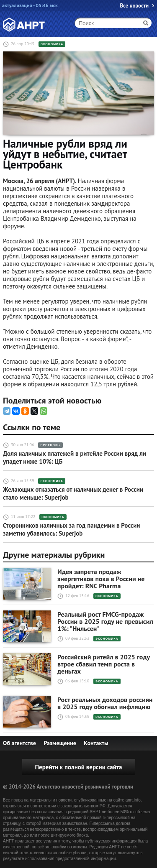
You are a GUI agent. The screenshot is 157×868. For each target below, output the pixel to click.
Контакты (96, 743)
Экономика (52, 44)
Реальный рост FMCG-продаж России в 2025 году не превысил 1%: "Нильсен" (105, 622)
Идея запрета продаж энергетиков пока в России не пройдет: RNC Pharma (101, 579)
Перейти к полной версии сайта (78, 767)
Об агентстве (19, 743)
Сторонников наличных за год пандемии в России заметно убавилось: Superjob (71, 529)
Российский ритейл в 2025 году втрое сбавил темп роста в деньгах (104, 664)
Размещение (60, 743)
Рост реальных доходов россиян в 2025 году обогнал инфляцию (105, 703)
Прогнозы (50, 445)
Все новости (134, 6)
